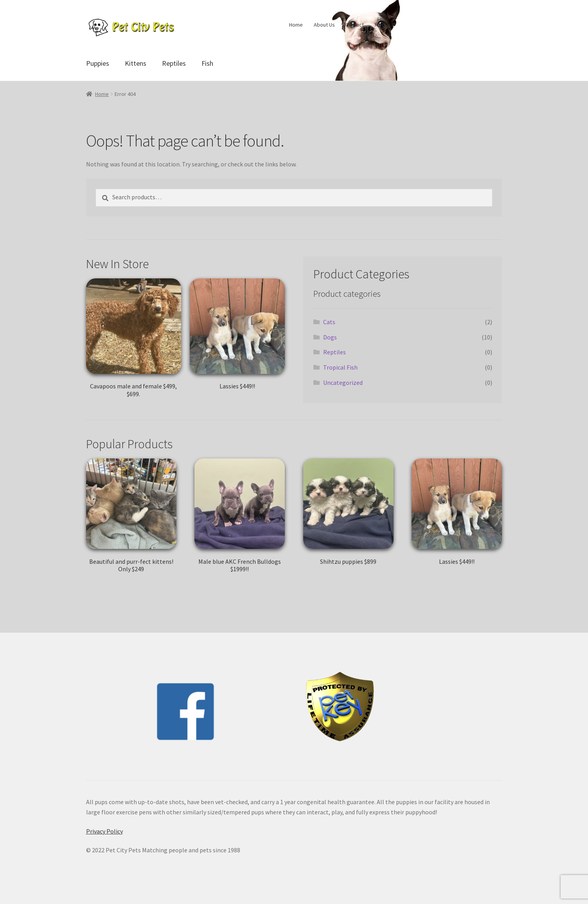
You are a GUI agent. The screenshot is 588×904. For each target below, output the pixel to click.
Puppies (98, 63)
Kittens (136, 63)
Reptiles (174, 63)
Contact (355, 25)
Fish (207, 63)
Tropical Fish (340, 367)
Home (296, 25)
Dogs (330, 337)
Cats (329, 322)
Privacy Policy (104, 831)
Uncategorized (343, 383)
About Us (324, 25)
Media (382, 25)
